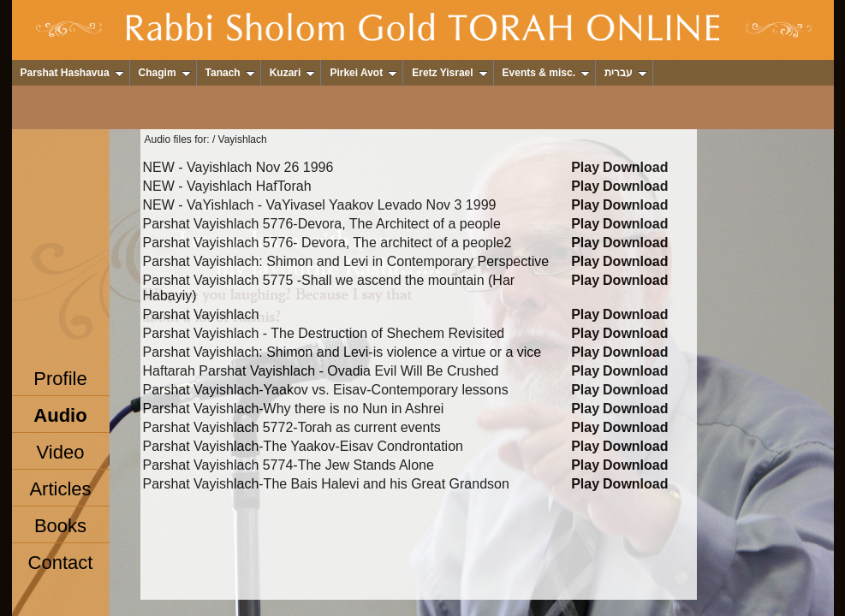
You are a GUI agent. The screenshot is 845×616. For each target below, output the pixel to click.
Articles (60, 489)
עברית (626, 73)
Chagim (165, 73)
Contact (61, 563)
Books (60, 526)
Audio (60, 415)
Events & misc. (546, 73)
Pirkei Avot (363, 73)
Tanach (230, 73)
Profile (60, 379)
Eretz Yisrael (449, 73)
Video (61, 452)
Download (635, 167)
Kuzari (293, 73)
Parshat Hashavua (72, 73)
